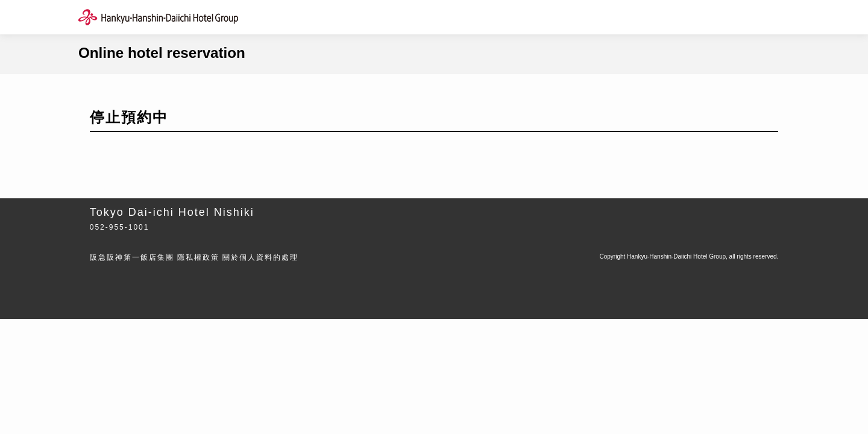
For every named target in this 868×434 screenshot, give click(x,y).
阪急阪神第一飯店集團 (132, 257)
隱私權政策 (198, 257)
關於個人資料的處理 (260, 257)
